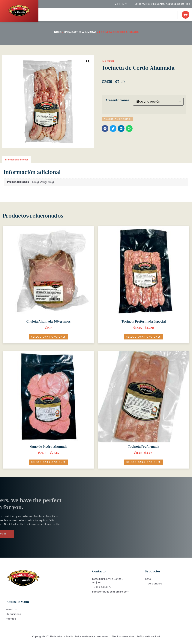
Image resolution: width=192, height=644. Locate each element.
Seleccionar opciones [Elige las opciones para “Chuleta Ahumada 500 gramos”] (49, 337)
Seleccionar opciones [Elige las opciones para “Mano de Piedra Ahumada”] (49, 462)
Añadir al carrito (118, 119)
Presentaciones (117, 100)
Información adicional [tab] (16, 160)
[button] (172, 12)
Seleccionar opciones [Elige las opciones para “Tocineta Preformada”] (144, 462)
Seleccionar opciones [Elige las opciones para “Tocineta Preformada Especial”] (144, 337)
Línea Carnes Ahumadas (80, 32)
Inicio (58, 32)
